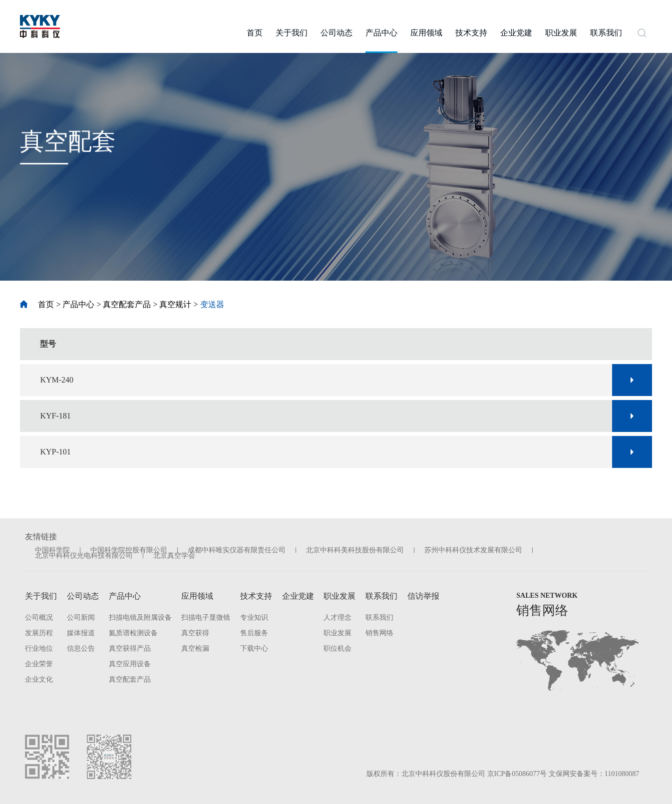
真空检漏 (195, 648)
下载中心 (254, 648)
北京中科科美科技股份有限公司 (355, 550)
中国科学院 (52, 550)
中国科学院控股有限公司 (129, 550)
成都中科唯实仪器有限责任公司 (237, 550)
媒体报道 (81, 633)
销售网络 (379, 633)
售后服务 (254, 633)
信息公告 (81, 648)
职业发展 (339, 596)
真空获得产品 (130, 648)
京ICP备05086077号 (517, 774)
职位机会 (337, 648)
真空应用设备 (130, 664)
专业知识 (254, 617)
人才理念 (337, 617)
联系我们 (381, 596)
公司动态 (83, 596)
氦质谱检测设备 (133, 633)
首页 (37, 304)
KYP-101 (55, 452)
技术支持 (256, 596)
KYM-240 (57, 380)
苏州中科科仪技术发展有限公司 (473, 550)
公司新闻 (81, 617)
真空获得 (195, 633)
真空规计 (175, 304)
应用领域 (197, 596)
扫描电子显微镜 (206, 617)
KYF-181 (55, 416)
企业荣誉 (39, 664)
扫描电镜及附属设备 (140, 617)
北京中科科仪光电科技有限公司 (84, 556)
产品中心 (78, 304)
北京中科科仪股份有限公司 (443, 774)
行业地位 (39, 648)
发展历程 (39, 633)
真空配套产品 (127, 304)
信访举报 (423, 596)
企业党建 (298, 596)
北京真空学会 (174, 556)
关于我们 (41, 596)
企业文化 (39, 679)
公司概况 (39, 617)
